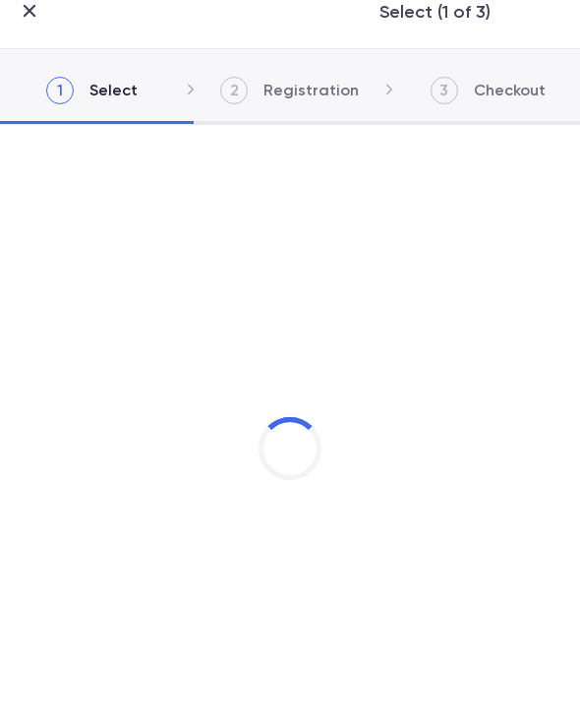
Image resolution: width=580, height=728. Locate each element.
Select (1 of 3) (290, 12)
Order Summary (95, 703)
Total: (70, 679)
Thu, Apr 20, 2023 (104, 443)
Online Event (88, 499)
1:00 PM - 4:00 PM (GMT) (123, 470)
